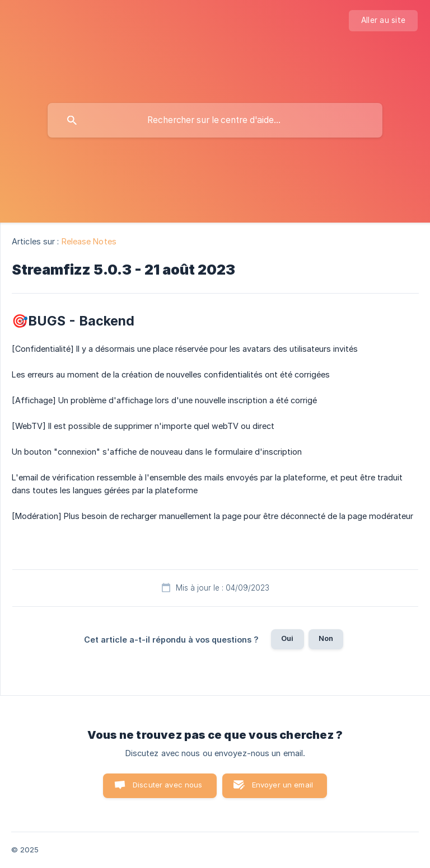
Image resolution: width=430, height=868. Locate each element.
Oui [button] (287, 638)
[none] (383, 21)
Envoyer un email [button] (282, 785)
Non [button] (326, 638)
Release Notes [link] (89, 241)
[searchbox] (215, 120)
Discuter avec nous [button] (168, 785)
